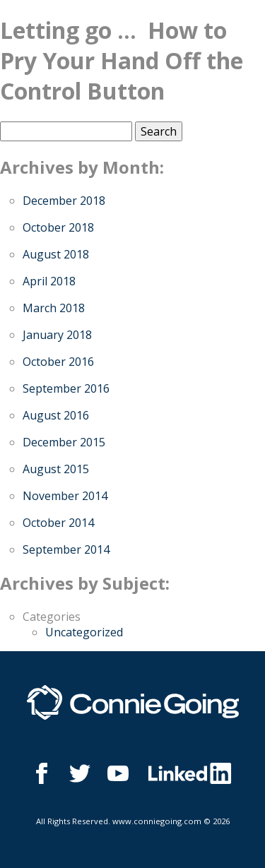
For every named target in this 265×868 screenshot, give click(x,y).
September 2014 (66, 549)
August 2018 (56, 254)
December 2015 (64, 442)
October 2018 (58, 227)
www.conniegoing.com (157, 821)
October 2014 (58, 523)
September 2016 (66, 388)
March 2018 (54, 308)
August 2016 (56, 415)
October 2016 (58, 362)
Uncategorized (84, 632)
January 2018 (57, 335)
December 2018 (64, 201)
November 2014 (65, 496)
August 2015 (56, 469)
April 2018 (49, 281)
